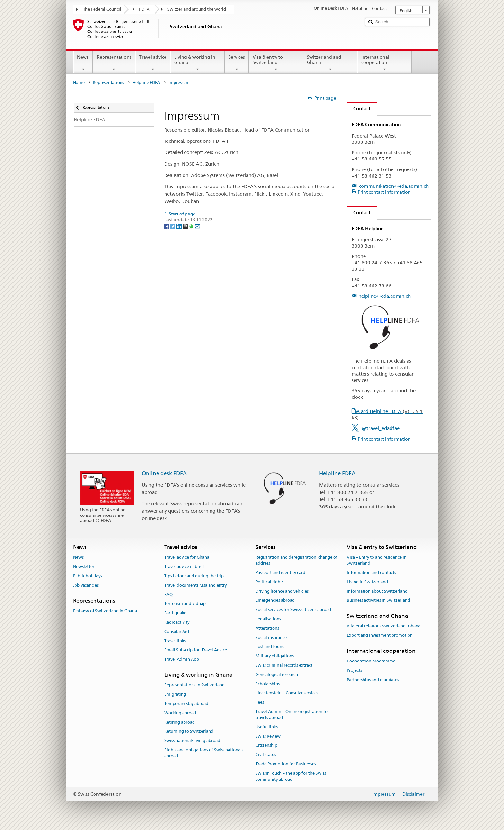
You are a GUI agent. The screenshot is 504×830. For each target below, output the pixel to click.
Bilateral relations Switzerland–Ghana (384, 626)
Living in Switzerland (367, 582)
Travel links (175, 641)
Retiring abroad (180, 722)
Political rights (270, 582)
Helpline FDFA (146, 82)
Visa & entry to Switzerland (276, 63)
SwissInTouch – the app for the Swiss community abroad (291, 776)
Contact (359, 109)
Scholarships (268, 684)
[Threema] (186, 226)
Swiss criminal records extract (284, 665)
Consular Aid (177, 631)
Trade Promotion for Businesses (286, 764)
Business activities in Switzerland (378, 601)
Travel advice (153, 63)
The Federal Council (102, 9)
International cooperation (385, 63)
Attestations (267, 628)
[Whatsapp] (192, 226)
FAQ (168, 594)
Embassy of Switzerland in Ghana (105, 611)
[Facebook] (167, 226)
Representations (114, 63)
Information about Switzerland (377, 591)
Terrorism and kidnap (185, 604)
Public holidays (87, 576)
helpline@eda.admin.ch (385, 296)
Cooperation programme (371, 661)
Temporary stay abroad (186, 703)
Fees (260, 702)
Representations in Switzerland (194, 685)
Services (237, 63)
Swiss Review (268, 736)
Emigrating (175, 694)
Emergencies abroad (275, 601)
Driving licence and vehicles (282, 591)
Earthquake (175, 613)
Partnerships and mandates (373, 680)
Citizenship (266, 746)
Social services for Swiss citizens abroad (293, 610)
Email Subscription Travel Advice (196, 650)
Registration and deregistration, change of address (297, 561)
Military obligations (275, 656)
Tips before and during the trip (194, 576)
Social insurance (271, 638)
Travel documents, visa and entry (195, 585)
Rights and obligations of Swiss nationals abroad (204, 753)
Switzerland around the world (197, 9)
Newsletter (84, 566)
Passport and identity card (280, 573)
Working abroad (180, 713)
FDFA (144, 9)
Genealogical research (277, 675)
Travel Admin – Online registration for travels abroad (292, 715)
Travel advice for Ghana (187, 557)
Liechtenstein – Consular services (287, 693)
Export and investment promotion (380, 635)
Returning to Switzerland (189, 731)
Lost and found (270, 647)
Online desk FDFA (164, 473)
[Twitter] (173, 226)
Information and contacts (371, 573)
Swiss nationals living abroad (192, 740)
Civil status (266, 755)
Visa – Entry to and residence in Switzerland (377, 561)
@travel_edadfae (381, 428)
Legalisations (268, 619)
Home (79, 82)
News (83, 63)
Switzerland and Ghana (330, 63)
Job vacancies (86, 585)
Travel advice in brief (184, 566)
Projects (354, 670)
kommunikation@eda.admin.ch (394, 186)
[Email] (197, 226)
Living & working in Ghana (198, 63)
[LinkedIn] (180, 226)
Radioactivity (177, 622)
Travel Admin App (182, 659)
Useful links (267, 727)
